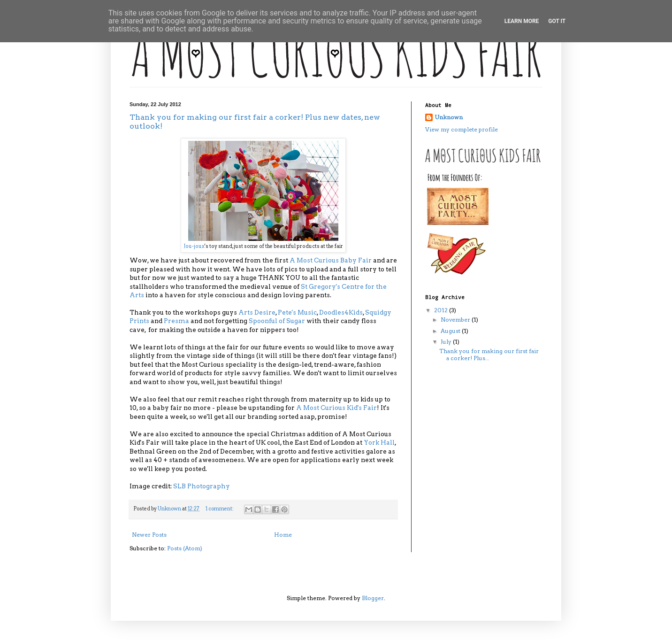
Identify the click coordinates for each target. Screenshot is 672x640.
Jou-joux (194, 246)
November (456, 320)
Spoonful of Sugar (277, 321)
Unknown (449, 117)
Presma (176, 321)
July (447, 342)
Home (283, 535)
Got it (557, 21)
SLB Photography (202, 486)
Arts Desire (257, 312)
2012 (442, 310)
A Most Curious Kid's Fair (336, 408)
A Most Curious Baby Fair (331, 260)
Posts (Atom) (185, 548)
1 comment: (220, 509)
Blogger (373, 598)
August (451, 331)
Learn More (522, 21)
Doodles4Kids (341, 312)
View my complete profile (462, 129)
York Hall (379, 442)
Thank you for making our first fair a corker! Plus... (489, 354)
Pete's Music (297, 312)
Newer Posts (149, 535)
